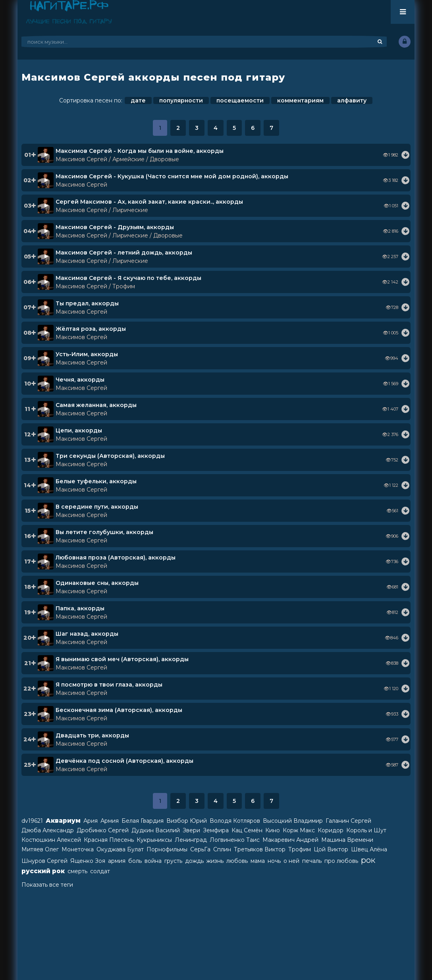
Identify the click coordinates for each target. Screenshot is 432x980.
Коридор (331, 830)
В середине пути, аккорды (97, 507)
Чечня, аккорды (80, 380)
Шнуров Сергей (44, 861)
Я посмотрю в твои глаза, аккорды (109, 685)
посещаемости (240, 100)
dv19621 (32, 821)
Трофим (300, 849)
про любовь (341, 861)
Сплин (222, 849)
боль (135, 861)
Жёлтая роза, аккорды (91, 329)
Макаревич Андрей (290, 840)
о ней (291, 861)
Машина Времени (347, 840)
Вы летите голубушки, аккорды (104, 532)
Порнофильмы (167, 849)
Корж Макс (299, 830)
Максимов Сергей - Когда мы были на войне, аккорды (140, 151)
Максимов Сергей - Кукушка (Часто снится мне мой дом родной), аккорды (172, 176)
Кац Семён (247, 830)
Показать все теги (47, 885)
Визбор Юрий (187, 821)
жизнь (215, 861)
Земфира (216, 830)
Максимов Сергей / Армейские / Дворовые (117, 159)
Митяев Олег (40, 849)
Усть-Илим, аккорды (87, 354)
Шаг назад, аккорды (87, 634)
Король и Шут (366, 830)
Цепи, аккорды (79, 430)
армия (117, 861)
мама (258, 861)
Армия (110, 821)
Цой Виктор (331, 849)
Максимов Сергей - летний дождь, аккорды (124, 253)
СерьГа (200, 849)
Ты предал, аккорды (87, 303)
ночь (274, 861)
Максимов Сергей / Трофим (95, 286)
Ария (91, 821)
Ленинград (191, 840)
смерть (77, 871)
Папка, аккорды (80, 608)
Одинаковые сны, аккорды (97, 583)
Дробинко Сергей (103, 830)
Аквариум (63, 821)
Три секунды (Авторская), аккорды (110, 456)
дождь (194, 861)
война (153, 861)
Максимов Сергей (81, 185)
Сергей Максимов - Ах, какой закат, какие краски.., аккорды (149, 202)
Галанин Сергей (348, 821)
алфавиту (352, 100)
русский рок (43, 871)
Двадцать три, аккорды (92, 735)
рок (368, 860)
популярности (181, 100)
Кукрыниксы (154, 840)
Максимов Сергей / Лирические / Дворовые (119, 235)
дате (138, 100)
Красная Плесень (109, 840)
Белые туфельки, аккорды (96, 481)
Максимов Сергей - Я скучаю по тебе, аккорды (128, 278)
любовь (237, 861)
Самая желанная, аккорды (96, 405)
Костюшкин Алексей (51, 840)
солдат (100, 871)
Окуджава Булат (120, 849)
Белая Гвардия (143, 821)
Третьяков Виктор (260, 849)
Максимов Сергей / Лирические (102, 210)
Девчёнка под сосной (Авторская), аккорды (124, 761)
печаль (312, 861)
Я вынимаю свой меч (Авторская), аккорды (122, 659)
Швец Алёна (369, 849)
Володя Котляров (235, 821)
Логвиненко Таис (235, 840)
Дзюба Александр (48, 830)
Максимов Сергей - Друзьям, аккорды (115, 227)
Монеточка (78, 849)
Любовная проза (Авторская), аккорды (116, 558)
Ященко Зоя (88, 861)
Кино (273, 830)
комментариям (300, 100)
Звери (191, 830)
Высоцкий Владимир (293, 821)
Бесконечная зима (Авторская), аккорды (119, 710)
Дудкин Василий (156, 830)
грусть (173, 861)
